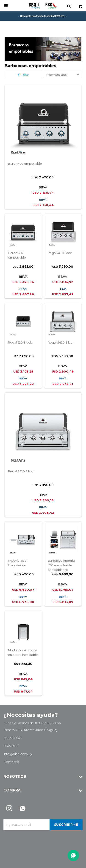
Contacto (11, 762)
